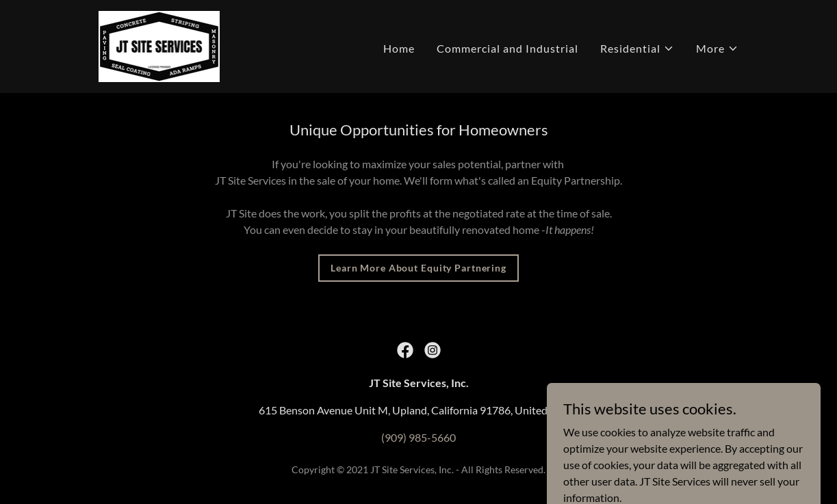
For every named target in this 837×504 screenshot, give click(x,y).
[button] (637, 49)
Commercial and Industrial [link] (507, 48)
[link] (159, 45)
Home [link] (399, 48)
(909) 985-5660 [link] (418, 437)
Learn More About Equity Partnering (418, 268)
